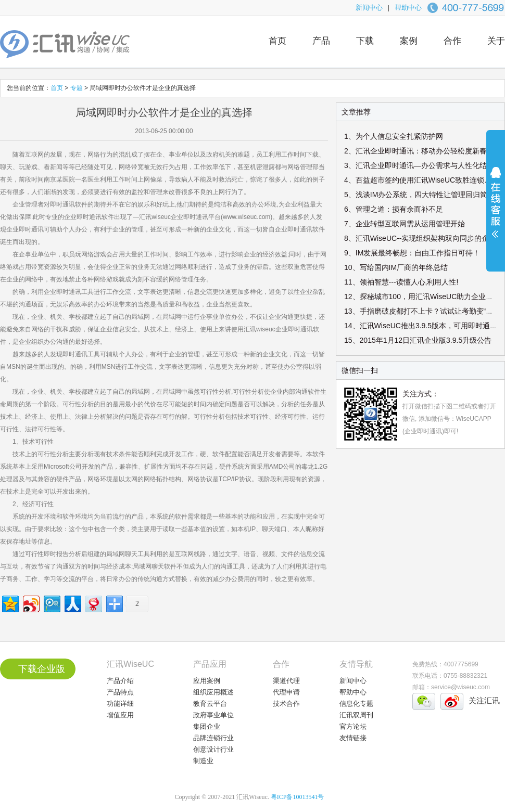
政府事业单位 (213, 715)
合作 (452, 41)
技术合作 (286, 704)
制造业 (203, 761)
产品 (321, 41)
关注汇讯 (484, 700)
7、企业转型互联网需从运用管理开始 (405, 224)
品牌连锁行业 (213, 738)
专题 (77, 88)
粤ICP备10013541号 (298, 797)
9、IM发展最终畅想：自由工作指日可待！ (412, 253)
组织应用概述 (213, 692)
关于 (496, 41)
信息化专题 (356, 704)
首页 (277, 41)
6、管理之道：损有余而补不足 (394, 209)
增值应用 (120, 715)
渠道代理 (286, 681)
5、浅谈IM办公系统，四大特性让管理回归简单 (419, 195)
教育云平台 (210, 704)
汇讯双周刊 (356, 715)
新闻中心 (369, 8)
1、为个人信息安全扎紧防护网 (394, 136)
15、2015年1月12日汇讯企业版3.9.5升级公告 (418, 340)
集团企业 (207, 726)
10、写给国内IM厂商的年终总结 (396, 267)
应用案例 (207, 681)
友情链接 (353, 738)
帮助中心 (408, 8)
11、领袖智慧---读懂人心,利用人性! (401, 282)
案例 (409, 41)
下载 (365, 41)
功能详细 (120, 704)
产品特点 (120, 692)
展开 (496, 209)
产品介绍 (120, 681)
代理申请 (286, 692)
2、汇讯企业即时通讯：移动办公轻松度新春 (415, 151)
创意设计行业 (213, 749)
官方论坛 (353, 726)
